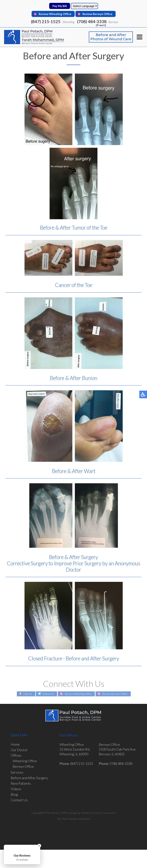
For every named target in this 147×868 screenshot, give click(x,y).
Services (17, 772)
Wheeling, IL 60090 (74, 754)
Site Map (62, 819)
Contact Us (19, 800)
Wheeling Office (25, 761)
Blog (14, 794)
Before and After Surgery (29, 778)
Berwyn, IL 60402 (112, 754)
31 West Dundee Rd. (75, 749)
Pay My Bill (60, 6)
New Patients (21, 783)
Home (15, 744)
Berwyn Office (23, 766)
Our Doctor (19, 750)
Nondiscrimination (80, 819)
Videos (16, 789)
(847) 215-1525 (46, 21)
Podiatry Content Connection (98, 813)
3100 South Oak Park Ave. (118, 749)
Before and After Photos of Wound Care (111, 37)
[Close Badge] (39, 846)
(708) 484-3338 (92, 23)
